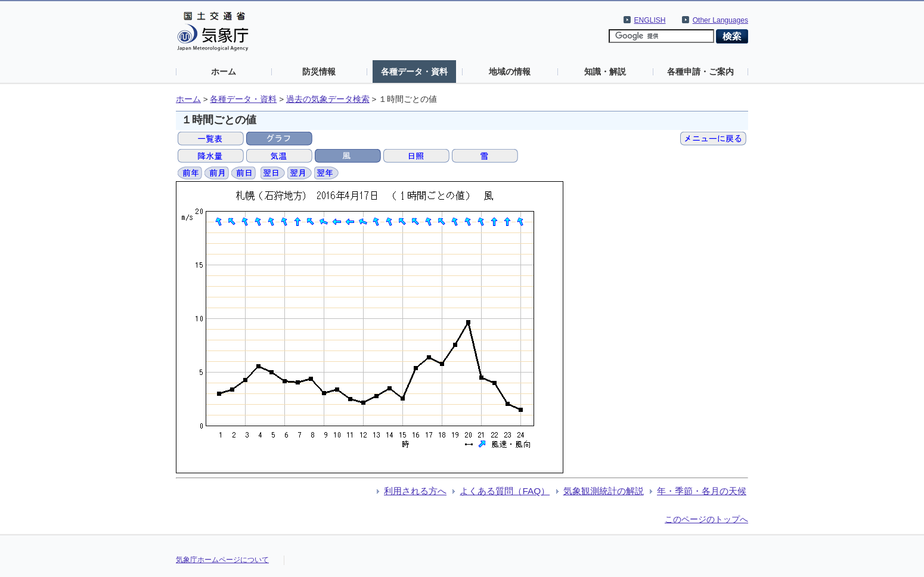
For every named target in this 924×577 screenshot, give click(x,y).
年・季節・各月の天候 (702, 491)
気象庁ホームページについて (222, 560)
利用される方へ (415, 491)
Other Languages (720, 20)
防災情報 (319, 72)
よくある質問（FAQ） (505, 491)
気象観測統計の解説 (604, 491)
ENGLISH (650, 20)
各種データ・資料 (414, 72)
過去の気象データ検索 (328, 99)
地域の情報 (510, 72)
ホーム (224, 72)
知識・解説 (605, 72)
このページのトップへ (706, 519)
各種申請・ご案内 (700, 72)
